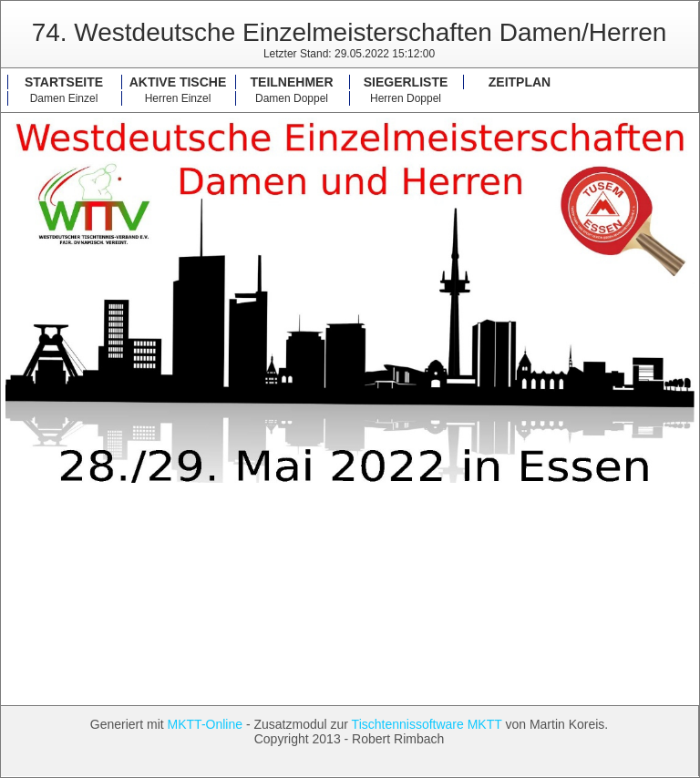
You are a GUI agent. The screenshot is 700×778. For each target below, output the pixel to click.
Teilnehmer (292, 82)
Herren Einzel (178, 98)
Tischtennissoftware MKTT (427, 724)
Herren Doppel (406, 98)
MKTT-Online (205, 724)
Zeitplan (520, 82)
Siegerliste (406, 82)
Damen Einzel (64, 98)
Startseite (64, 82)
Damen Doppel (292, 98)
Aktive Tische (178, 82)
